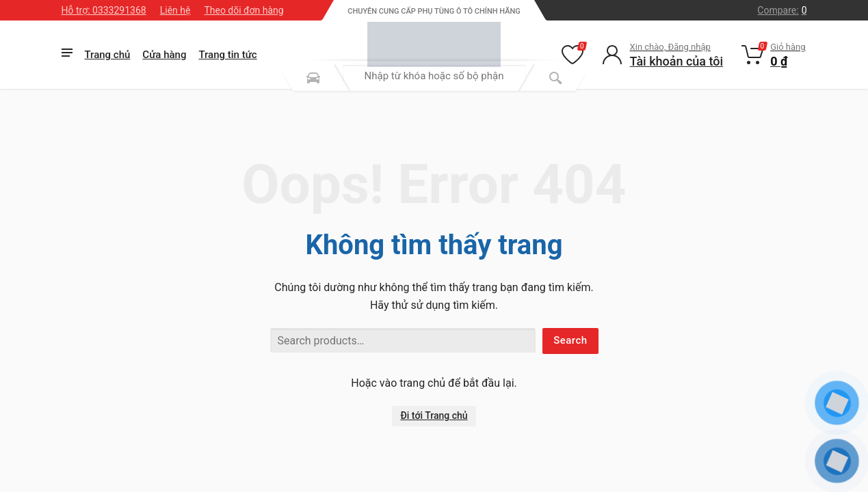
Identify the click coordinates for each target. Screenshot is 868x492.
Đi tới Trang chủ (434, 415)
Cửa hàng (164, 55)
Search (570, 340)
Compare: (782, 10)
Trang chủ (108, 55)
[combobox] (434, 76)
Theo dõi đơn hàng (244, 10)
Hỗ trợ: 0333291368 (104, 10)
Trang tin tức (227, 55)
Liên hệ (175, 10)
